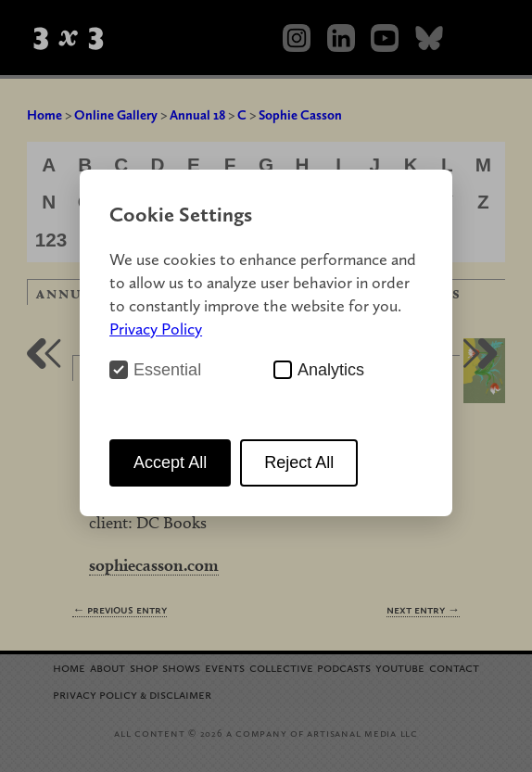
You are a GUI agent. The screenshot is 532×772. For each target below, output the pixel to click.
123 (51, 240)
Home (44, 115)
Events (225, 667)
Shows (181, 667)
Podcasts (344, 667)
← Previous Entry (120, 609)
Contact (454, 667)
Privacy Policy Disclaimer (132, 694)
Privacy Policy (156, 329)
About (108, 667)
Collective (281, 667)
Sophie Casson (300, 115)
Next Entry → (423, 609)
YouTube (400, 667)
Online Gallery (116, 115)
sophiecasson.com (154, 565)
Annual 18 (197, 115)
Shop (144, 667)
